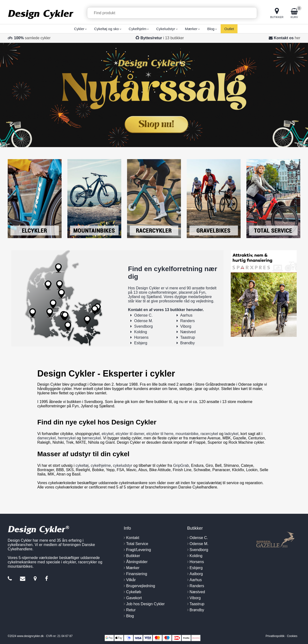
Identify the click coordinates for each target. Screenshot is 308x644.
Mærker (133, 568)
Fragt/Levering (138, 550)
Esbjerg (141, 343)
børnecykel (91, 438)
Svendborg (144, 326)
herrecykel (67, 438)
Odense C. (143, 315)
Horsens (141, 337)
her (298, 38)
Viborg (186, 326)
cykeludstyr (123, 465)
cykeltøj (82, 465)
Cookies (292, 636)
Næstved (188, 332)
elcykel (107, 434)
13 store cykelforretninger (155, 292)
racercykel (209, 434)
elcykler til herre (160, 434)
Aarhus (186, 315)
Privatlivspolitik (275, 636)
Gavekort (134, 598)
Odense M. (144, 321)
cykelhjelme (101, 465)
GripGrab (181, 465)
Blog (130, 616)
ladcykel (231, 434)
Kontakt (133, 538)
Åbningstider (137, 562)
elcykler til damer (130, 434)
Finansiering (137, 574)
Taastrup (188, 337)
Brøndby (187, 343)
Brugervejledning (141, 586)
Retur (131, 610)
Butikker (133, 556)
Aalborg (196, 574)
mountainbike (187, 434)
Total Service (137, 544)
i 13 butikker (162, 38)
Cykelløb (134, 592)
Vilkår (131, 580)
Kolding (141, 332)
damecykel (46, 438)
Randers (187, 321)
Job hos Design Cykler (145, 604)
